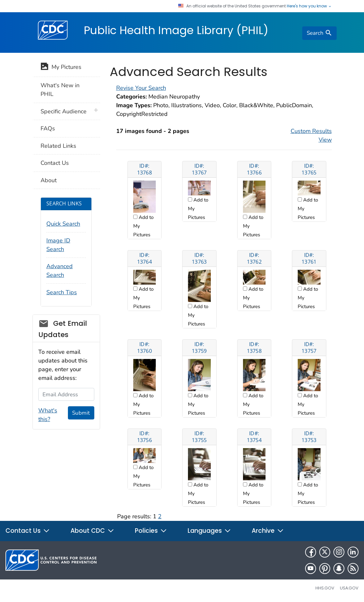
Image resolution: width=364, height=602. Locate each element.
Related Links (58, 146)
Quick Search (63, 224)
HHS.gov (325, 588)
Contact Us (55, 163)
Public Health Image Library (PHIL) (176, 30)
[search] (319, 33)
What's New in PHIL (60, 90)
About (49, 180)
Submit (81, 413)
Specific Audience (64, 111)
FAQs (48, 128)
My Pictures (61, 68)
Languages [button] (209, 531)
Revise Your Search (141, 88)
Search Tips (62, 292)
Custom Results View (311, 135)
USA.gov (349, 588)
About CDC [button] (92, 531)
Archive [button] (268, 531)
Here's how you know (309, 6)
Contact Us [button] (28, 531)
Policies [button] (151, 531)
